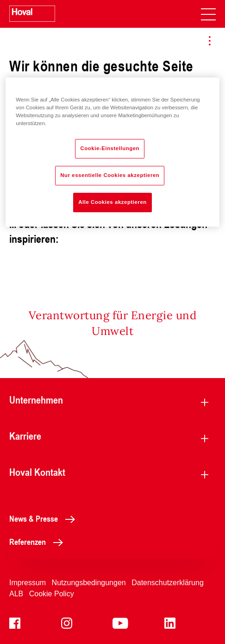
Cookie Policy (52, 594)
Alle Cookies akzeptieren (112, 202)
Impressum (28, 583)
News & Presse (45, 518)
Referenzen (39, 542)
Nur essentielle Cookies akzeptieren (110, 175)
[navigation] (208, 14)
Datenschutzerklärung (168, 583)
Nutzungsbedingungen (89, 583)
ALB (16, 594)
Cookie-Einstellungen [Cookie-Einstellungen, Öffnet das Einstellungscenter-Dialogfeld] (110, 148)
